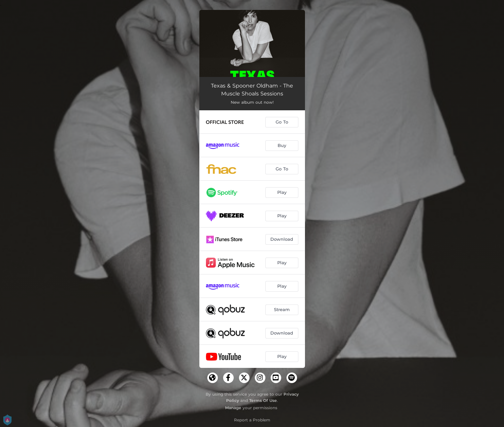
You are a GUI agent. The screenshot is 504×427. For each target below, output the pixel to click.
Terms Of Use (263, 400)
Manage (233, 408)
